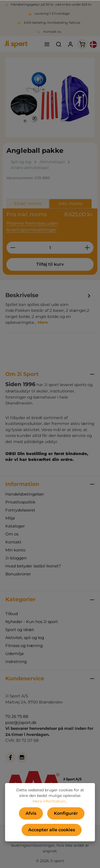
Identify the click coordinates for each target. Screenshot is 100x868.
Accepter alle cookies (52, 830)
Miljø (10, 518)
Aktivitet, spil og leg (25, 638)
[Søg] (59, 44)
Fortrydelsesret (20, 510)
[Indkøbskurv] (82, 44)
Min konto (15, 550)
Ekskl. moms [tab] (28, 204)
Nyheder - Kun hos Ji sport (32, 622)
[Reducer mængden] (13, 248)
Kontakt (13, 542)
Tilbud (12, 614)
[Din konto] (70, 44)
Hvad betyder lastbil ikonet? (33, 566)
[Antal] (50, 248)
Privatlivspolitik (20, 502)
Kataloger (15, 526)
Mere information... (50, 801)
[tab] (49, 308)
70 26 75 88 (17, 716)
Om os (12, 534)
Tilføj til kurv (50, 264)
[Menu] (47, 44)
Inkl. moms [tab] (71, 204)
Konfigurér (66, 813)
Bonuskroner (18, 574)
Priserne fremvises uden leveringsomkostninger (32, 226)
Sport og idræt (20, 630)
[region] (50, 97)
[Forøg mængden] (87, 248)
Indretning (16, 662)
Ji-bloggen (16, 558)
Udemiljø (14, 654)
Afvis (31, 813)
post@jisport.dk (21, 722)
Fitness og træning (24, 646)
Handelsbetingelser (25, 494)
